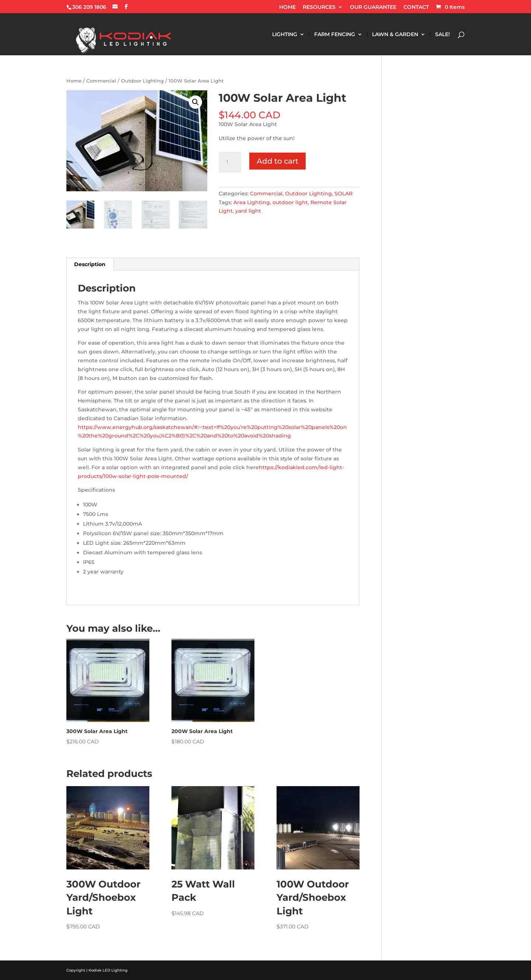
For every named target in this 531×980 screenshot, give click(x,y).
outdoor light (290, 202)
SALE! (442, 35)
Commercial (101, 81)
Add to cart (277, 161)
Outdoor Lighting (142, 81)
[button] (195, 102)
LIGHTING (285, 35)
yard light (248, 211)
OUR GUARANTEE (373, 7)
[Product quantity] (230, 162)
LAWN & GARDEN (395, 35)
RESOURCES (319, 7)
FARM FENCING (335, 35)
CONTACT (416, 7)
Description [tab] (90, 264)
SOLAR (343, 193)
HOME (287, 7)
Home (74, 81)
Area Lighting (252, 202)
